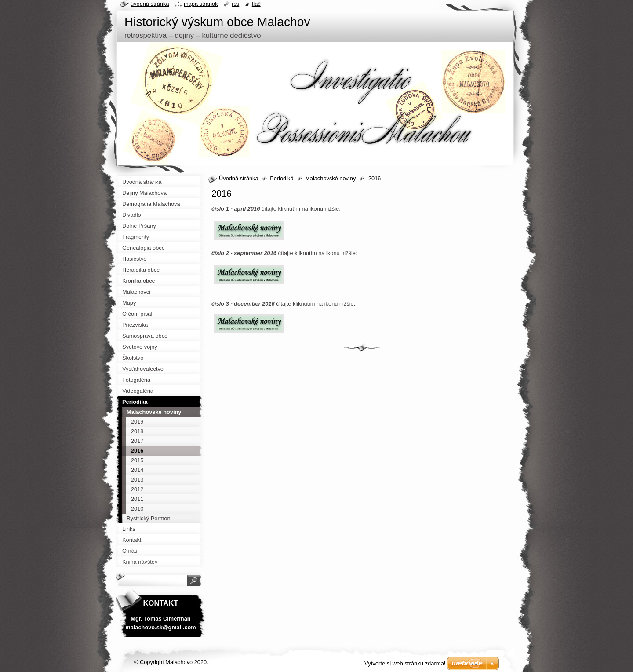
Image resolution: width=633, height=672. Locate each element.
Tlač (256, 4)
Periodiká (282, 178)
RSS (235, 4)
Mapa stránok (201, 4)
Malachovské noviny (330, 178)
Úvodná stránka (239, 178)
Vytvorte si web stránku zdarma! (405, 663)
